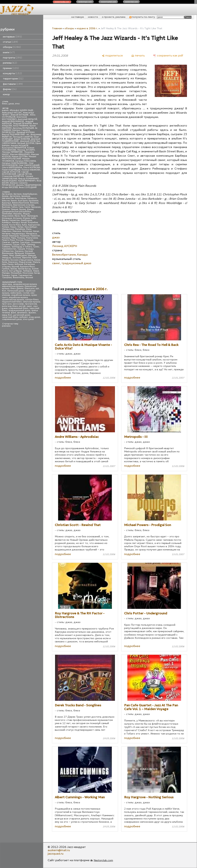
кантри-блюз (32, 300)
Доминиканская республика (16, 212)
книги (9, 52)
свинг (29, 306)
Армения (26, 196)
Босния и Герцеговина (22, 260)
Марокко (7, 231)
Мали (29, 229)
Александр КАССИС (12, 113)
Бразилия (33, 201)
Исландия (7, 218)
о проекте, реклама (114, 17)
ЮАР (35, 258)
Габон (14, 207)
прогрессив (31, 304)
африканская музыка (13, 286)
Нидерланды (18, 234)
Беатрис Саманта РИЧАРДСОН (16, 131)
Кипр (5, 262)
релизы (10, 63)
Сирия (14, 275)
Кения (37, 260)
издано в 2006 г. (87, 28)
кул (37, 288)
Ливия (36, 271)
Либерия (27, 271)
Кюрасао (13, 262)
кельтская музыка (31, 302)
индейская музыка (21, 295)
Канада (16, 223)
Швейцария (21, 255)
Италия (26, 218)
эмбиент (24, 317)
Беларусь (32, 198)
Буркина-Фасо (27, 267)
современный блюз (18, 308)
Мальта (36, 262)
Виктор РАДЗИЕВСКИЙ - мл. (16, 135)
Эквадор (7, 258)
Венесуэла (7, 205)
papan (5, 110)
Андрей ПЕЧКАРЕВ (22, 124)
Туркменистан (9, 249)
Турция (21, 249)
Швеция (32, 255)
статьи (10, 42)
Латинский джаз (16, 291)
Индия (26, 214)
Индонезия (8, 216)
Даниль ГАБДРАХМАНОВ (28, 185)
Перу (13, 238)
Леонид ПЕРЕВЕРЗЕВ (13, 152)
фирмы (10, 89)
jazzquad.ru (56, 853)
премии (11, 68)
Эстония (17, 258)
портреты (12, 58)
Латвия (5, 227)
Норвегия (25, 236)
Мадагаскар (25, 262)
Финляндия (8, 253)
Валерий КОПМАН (26, 132)
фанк (14, 313)
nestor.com (62, 2)
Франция (19, 253)
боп (4, 291)
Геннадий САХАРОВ (23, 137)
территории (13, 79)
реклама (6, 326)
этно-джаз (28, 319)
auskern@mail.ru (59, 850)
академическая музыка (25, 284)
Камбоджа (26, 220)
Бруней (15, 267)
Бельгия (6, 201)
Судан (16, 245)
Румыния (29, 240)
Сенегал (6, 242)
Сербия (15, 242)
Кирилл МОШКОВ (20, 146)
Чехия (5, 255)
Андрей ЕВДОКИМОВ (13, 121)
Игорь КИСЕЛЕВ (10, 187)
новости (93, 17)
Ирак (17, 216)
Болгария (23, 201)
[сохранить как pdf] (168, 55)
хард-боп (7, 315)
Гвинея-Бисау (24, 269)
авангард (7, 284)
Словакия (36, 242)
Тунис (36, 247)
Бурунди (6, 203)
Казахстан (15, 220)
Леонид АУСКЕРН (26, 150)
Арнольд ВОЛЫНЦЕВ (23, 128)
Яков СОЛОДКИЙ (28, 187)
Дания (30, 209)
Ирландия (32, 216)
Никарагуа (31, 234)
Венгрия (34, 203)
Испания (17, 218)
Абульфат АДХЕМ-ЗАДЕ (22, 110)
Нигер (37, 273)
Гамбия (6, 269)
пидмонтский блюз (12, 302)
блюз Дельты (17, 288)
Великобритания (21, 203)
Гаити (27, 207)
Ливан (13, 227)
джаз (11, 104)
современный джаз (12, 319)
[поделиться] (112, 55)
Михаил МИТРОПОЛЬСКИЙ (19, 158)
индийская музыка (18, 297)
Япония (29, 278)
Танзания (7, 278)
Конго (5, 271)
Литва (20, 227)
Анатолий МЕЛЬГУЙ (27, 119)
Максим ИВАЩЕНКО (20, 154)
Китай (24, 223)
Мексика (17, 231)
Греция (15, 209)
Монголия (28, 273)
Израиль (18, 214)
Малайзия (20, 229)
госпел (26, 293)
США (23, 245)
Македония (8, 229)
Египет (35, 269)
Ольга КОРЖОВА (32, 167)
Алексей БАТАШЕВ (20, 115)
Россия (20, 240)
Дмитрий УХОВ (28, 141)
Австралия (7, 194)
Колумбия (33, 223)
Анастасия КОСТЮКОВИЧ (14, 118)
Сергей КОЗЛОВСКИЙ (15, 173)
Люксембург (31, 227)
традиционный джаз (19, 311)
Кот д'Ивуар (16, 271)
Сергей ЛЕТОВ (24, 174)
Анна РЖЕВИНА (21, 126)
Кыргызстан (34, 225)
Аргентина (15, 196)
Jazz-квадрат (20, 14)
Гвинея (14, 269)
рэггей (22, 306)
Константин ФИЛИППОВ (14, 148)
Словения (7, 245)
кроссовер (18, 304)
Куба (24, 225)
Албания (19, 264)
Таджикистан (25, 275)
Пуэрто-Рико (9, 240)
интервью (12, 37)
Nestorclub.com (103, 860)
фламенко (22, 313)
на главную (78, 17)
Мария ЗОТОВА (20, 157)
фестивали (13, 84)
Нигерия (6, 234)
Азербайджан (30, 194)
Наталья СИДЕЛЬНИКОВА (15, 163)
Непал (36, 231)
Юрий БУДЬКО (9, 181)
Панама (6, 238)
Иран (23, 216)
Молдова (27, 231)
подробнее (63, 377)
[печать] (138, 55)
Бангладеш (21, 198)
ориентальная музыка (13, 300)
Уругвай (29, 251)
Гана (21, 207)
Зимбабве (7, 214)
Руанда (6, 275)
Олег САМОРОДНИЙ (29, 165)
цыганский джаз (22, 315)
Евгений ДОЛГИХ (26, 143)
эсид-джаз (34, 317)
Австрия (17, 194)
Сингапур (25, 242)
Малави (6, 273)
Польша (21, 238)
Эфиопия (27, 258)
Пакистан (35, 236)
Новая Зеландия (10, 236)
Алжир (5, 196)
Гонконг (6, 209)
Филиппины (19, 278)
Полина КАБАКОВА (31, 170)
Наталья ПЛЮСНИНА (26, 161)
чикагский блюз (10, 317)
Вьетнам (6, 207)
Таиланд (31, 245)
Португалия (32, 238)
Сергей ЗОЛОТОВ (11, 172)
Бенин (14, 201)
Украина (19, 251)
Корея (5, 225)
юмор (6, 94)
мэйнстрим (16, 293)
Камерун (6, 223)
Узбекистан (8, 251)
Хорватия (30, 253)
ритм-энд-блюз (10, 306)
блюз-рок (30, 288)
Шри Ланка (8, 264)
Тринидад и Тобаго (22, 247)
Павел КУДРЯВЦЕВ (11, 170)
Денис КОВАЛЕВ (22, 139)
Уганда (30, 249)
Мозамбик (16, 273)
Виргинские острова (24, 205)
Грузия (22, 209)
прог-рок (7, 304)
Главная (57, 28)
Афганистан (8, 198)
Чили (11, 255)
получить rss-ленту (142, 17)
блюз (5, 104)
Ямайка (6, 260)
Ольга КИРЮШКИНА (12, 167)
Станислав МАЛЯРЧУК (13, 176)
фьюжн (32, 313)
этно (17, 104)
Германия (36, 207)
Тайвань (6, 247)
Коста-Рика (15, 225)
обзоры (12, 47)
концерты (12, 73)
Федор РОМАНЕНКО (29, 179)
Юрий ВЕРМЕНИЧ (27, 181)
